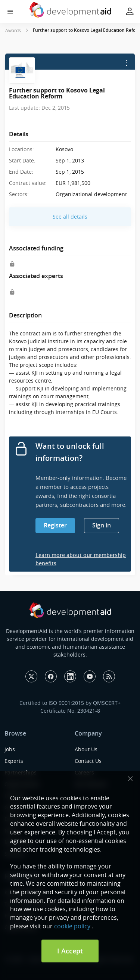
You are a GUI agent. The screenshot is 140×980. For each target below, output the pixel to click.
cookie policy (72, 926)
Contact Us (88, 761)
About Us (86, 749)
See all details (70, 217)
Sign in (102, 525)
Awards (13, 30)
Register (55, 525)
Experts (14, 761)
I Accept (70, 951)
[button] (10, 12)
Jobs (10, 749)
